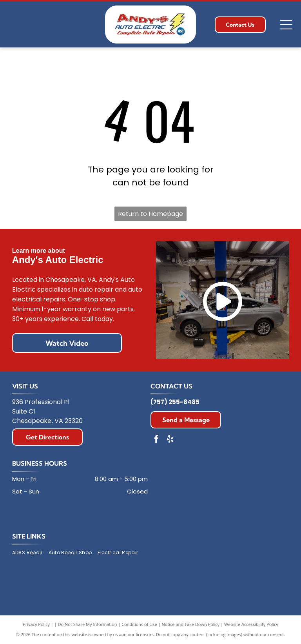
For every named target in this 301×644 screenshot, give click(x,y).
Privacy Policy (36, 624)
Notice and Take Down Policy (191, 624)
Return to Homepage (150, 214)
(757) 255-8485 (175, 402)
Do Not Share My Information (88, 624)
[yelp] (170, 440)
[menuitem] (30, 553)
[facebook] (156, 440)
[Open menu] (286, 25)
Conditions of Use (139, 624)
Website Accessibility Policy (251, 624)
